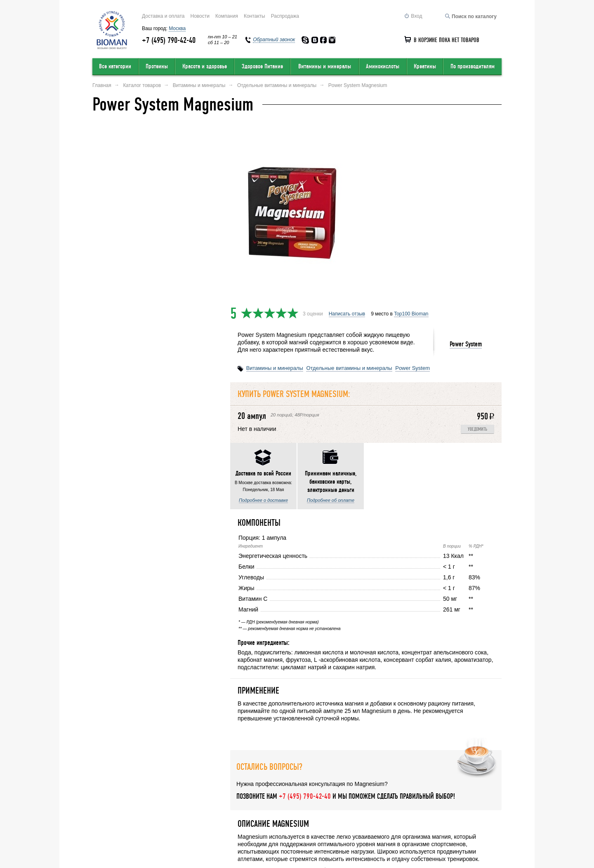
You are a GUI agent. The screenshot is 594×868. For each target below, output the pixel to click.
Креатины (425, 66)
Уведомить (477, 252)
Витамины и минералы (325, 66)
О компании (107, 811)
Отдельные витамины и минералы (349, 191)
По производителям (473, 66)
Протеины (157, 66)
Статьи (494, 811)
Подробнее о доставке (126, 365)
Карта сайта (336, 811)
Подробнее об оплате (193, 365)
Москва (177, 28)
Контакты (255, 16)
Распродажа (285, 16)
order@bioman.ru (280, 842)
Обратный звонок (393, 811)
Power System (466, 167)
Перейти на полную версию (124, 846)
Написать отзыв (347, 136)
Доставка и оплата (163, 16)
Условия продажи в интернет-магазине (252, 811)
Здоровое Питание (262, 66)
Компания (227, 16)
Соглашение (450, 811)
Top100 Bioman (411, 136)
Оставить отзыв (162, 811)
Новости (200, 16)
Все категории (115, 66)
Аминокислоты (383, 66)
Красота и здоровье (205, 66)
